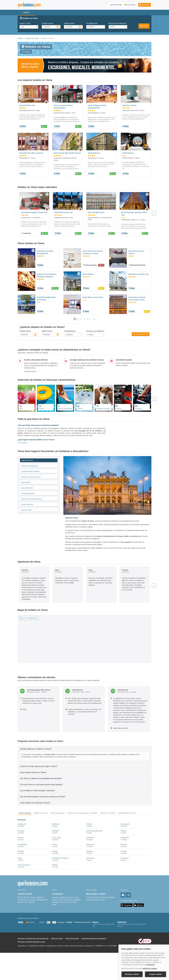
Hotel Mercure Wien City (138, 274)
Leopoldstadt (22, 844)
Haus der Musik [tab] (27, 488)
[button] (145, 5)
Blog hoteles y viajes (96, 894)
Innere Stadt (56, 838)
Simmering (125, 858)
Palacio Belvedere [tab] (28, 493)
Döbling (89, 824)
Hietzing (21, 838)
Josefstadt (90, 838)
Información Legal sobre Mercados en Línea (31, 942)
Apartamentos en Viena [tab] (127, 813)
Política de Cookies (57, 938)
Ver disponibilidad (141, 334)
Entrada (47, 23)
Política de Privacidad (72, 938)
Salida (69, 23)
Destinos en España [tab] (108, 813)
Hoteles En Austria (32, 38)
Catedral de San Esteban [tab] (31, 471)
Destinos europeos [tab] (58, 813)
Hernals (123, 831)
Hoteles (20, 38)
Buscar (144, 26)
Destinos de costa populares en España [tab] (82, 813)
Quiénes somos (25, 894)
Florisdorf (55, 831)
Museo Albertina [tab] (27, 504)
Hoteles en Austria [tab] (41, 813)
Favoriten (21, 831)
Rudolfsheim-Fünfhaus (60, 858)
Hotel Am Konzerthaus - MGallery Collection (47, 275)
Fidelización (58, 894)
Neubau (55, 851)
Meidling (21, 851)
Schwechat (90, 858)
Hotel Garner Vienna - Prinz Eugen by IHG (137, 298)
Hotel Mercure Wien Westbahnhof (45, 252)
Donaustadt (125, 824)
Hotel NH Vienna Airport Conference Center (93, 252)
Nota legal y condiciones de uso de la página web (33, 938)
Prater (20, 858)
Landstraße (125, 838)
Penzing (124, 851)
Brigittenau (56, 824)
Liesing (55, 844)
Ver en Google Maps (29, 618)
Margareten (90, 844)
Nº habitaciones (92, 23)
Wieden (55, 865)
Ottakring (90, 851)
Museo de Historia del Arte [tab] (31, 477)
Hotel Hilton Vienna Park (93, 297)
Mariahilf (124, 844)
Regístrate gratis (31, 371)
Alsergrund (22, 824)
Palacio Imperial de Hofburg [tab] (32, 499)
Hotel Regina (88, 274)
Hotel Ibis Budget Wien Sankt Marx (46, 298)
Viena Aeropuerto (24, 865)
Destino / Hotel (25, 23)
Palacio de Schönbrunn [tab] (30, 466)
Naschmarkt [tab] (26, 482)
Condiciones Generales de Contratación (94, 938)
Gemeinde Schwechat (94, 831)
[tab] (84, 749)
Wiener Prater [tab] (26, 510)
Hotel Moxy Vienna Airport (136, 252)
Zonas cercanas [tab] (25, 813)
